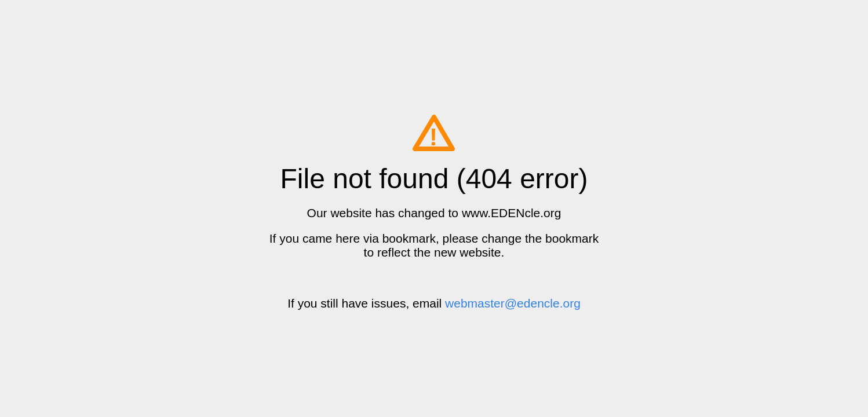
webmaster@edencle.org (513, 303)
